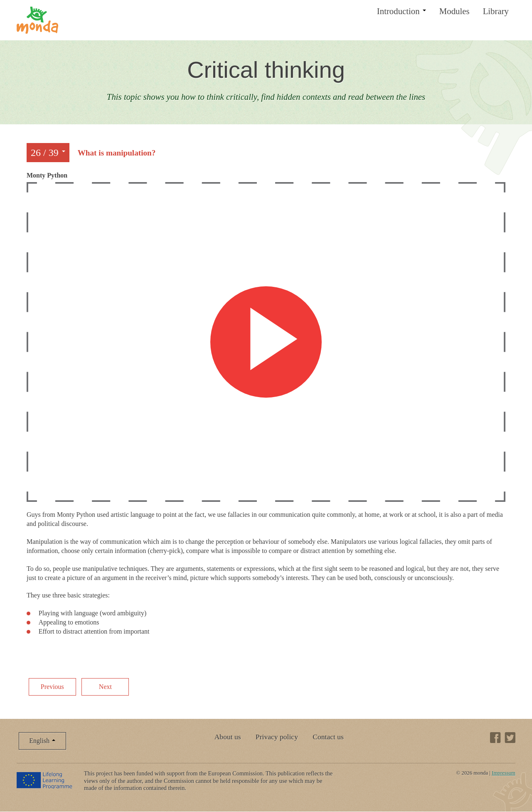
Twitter (510, 738)
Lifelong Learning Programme (45, 780)
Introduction (401, 11)
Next (105, 687)
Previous (52, 687)
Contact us (328, 737)
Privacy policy (277, 737)
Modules (454, 11)
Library (496, 11)
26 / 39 (48, 153)
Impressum (504, 773)
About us (228, 737)
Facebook (495, 738)
